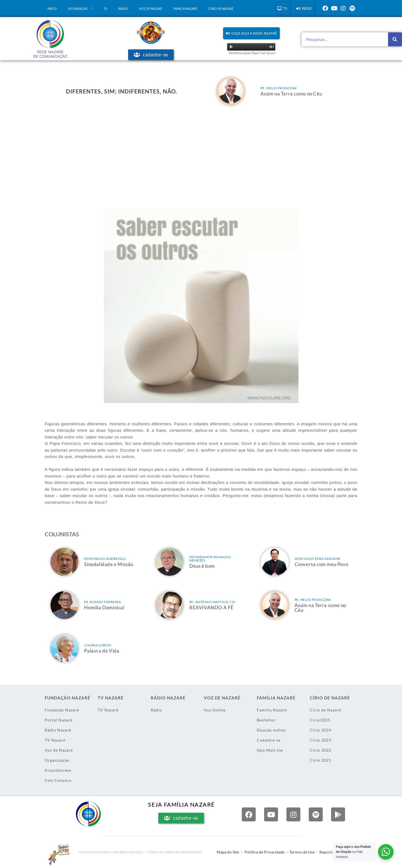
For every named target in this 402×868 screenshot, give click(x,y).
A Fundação (80, 8)
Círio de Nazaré (221, 9)
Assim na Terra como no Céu (291, 94)
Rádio (123, 9)
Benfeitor (266, 720)
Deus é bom (202, 566)
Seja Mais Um (270, 750)
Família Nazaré (185, 9)
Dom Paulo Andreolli (105, 559)
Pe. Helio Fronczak (279, 88)
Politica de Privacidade (265, 852)
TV (105, 9)
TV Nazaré (55, 740)
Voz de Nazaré (151, 9)
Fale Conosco (58, 780)
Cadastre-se (269, 740)
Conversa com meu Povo (321, 564)
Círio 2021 (321, 760)
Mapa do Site (228, 852)
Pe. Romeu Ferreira (102, 602)
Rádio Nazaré (58, 730)
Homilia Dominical (104, 607)
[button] (251, 33)
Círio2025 (320, 720)
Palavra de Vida (102, 651)
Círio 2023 (321, 740)
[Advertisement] (201, 153)
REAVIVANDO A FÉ (211, 607)
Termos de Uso (302, 852)
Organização (57, 760)
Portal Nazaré (58, 720)
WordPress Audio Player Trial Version (252, 53)
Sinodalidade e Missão (109, 564)
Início (52, 9)
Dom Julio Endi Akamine (318, 559)
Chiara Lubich (98, 645)
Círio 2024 (321, 730)
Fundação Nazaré (62, 710)
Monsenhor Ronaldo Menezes (210, 559)
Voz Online (215, 710)
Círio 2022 (321, 750)
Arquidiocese (58, 770)
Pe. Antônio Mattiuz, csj (212, 602)
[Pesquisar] (395, 39)
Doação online (271, 730)
